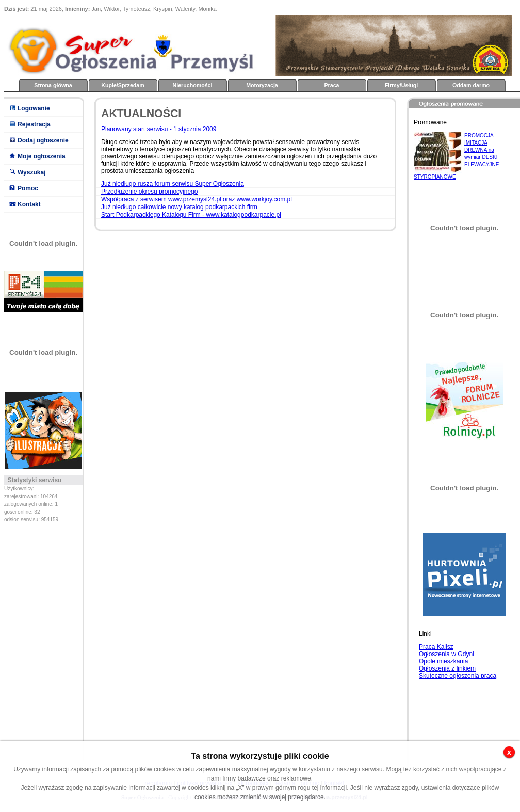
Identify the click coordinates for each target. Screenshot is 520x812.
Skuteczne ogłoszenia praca (458, 676)
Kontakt (29, 204)
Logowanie (34, 108)
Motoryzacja (262, 85)
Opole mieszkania (443, 661)
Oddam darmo (471, 85)
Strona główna (53, 85)
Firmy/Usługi (402, 85)
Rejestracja (34, 124)
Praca (331, 85)
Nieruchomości (193, 85)
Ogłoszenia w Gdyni (446, 654)
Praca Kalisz (436, 647)
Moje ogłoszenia (42, 156)
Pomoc (28, 188)
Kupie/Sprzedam (123, 85)
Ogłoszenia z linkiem (447, 668)
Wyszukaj (31, 172)
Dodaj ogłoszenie (43, 140)
